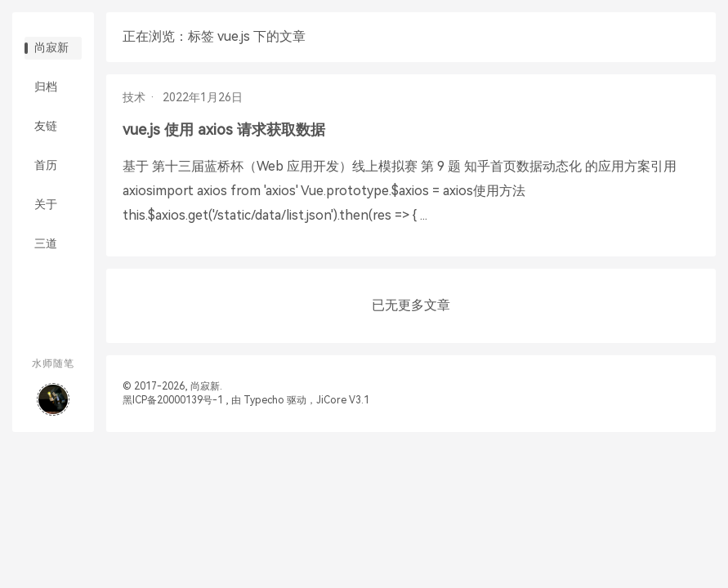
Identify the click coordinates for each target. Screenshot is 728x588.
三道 (46, 243)
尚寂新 (51, 47)
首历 (46, 165)
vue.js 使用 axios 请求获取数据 (224, 129)
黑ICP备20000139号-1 (173, 400)
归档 (46, 87)
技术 (134, 97)
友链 (46, 126)
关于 (46, 204)
